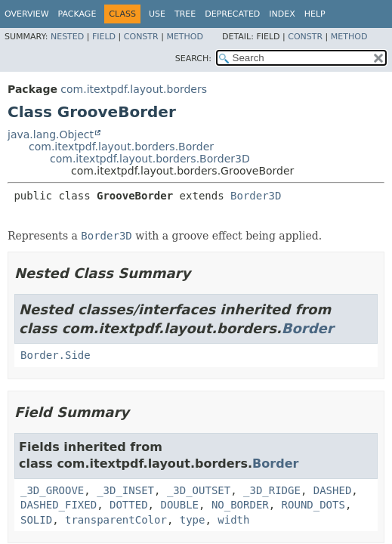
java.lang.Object (51, 134)
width (233, 520)
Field (104, 37)
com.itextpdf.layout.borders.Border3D (150, 159)
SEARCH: (193, 59)
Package (77, 14)
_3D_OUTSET (199, 490)
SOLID (36, 520)
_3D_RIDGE (272, 490)
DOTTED (129, 505)
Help (315, 14)
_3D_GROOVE (52, 490)
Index (282, 14)
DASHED (333, 490)
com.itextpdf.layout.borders (134, 89)
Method (185, 37)
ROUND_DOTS (313, 505)
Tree (185, 14)
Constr (141, 37)
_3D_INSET (125, 490)
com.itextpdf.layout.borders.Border (121, 147)
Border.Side (56, 355)
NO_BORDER (240, 505)
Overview (27, 14)
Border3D (256, 196)
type (193, 520)
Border (308, 328)
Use (157, 14)
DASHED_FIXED (59, 505)
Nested (67, 37)
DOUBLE (179, 505)
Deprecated (232, 14)
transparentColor (116, 520)
